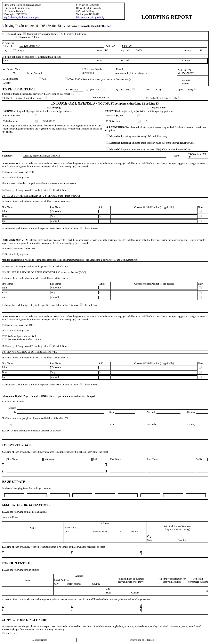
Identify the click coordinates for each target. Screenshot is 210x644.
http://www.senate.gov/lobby (90, 17)
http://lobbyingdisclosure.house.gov (21, 17)
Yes (14, 634)
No (6, 634)
